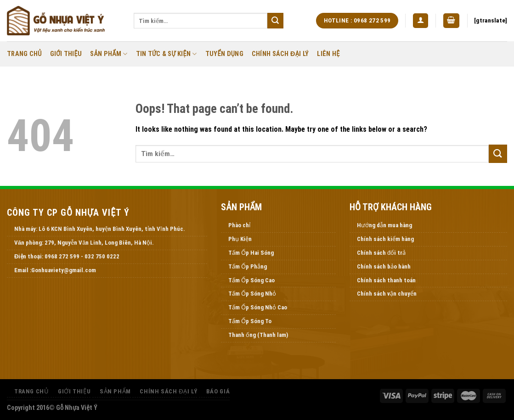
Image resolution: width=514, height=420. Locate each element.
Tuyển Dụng (224, 54)
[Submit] (275, 21)
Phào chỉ (239, 225)
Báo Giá (218, 391)
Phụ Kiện (240, 239)
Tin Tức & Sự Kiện (167, 54)
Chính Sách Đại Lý (280, 54)
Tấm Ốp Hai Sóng (251, 253)
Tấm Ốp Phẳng (248, 266)
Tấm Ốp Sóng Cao (251, 280)
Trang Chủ (24, 54)
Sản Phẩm (109, 54)
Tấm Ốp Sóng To (250, 321)
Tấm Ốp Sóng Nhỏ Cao (258, 307)
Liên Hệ (328, 54)
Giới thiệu (66, 54)
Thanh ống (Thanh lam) (258, 335)
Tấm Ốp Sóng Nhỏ (252, 294)
